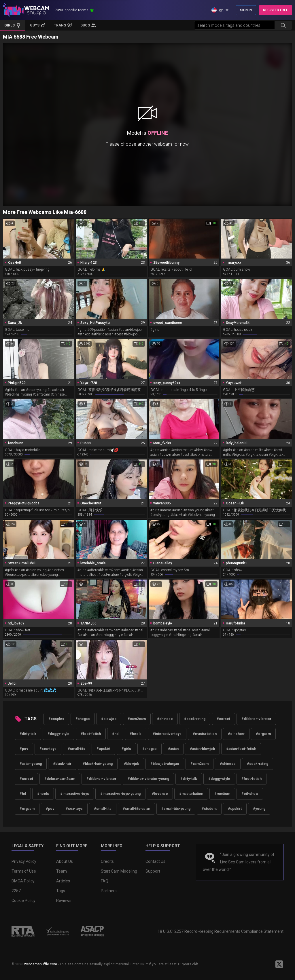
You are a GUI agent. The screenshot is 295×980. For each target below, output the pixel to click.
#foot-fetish (91, 734)
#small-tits (76, 749)
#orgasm (263, 734)
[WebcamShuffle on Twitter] (279, 964)
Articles (63, 881)
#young (259, 809)
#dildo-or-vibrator (256, 719)
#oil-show (236, 734)
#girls (126, 749)
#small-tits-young (176, 809)
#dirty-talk (28, 734)
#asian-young (31, 764)
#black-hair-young (98, 764)
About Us (65, 861)
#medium (222, 794)
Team (62, 871)
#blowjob (109, 719)
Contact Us (155, 861)
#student (209, 809)
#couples (56, 719)
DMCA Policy (23, 881)
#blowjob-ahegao (165, 764)
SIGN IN (246, 10)
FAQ (105, 881)
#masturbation (205, 734)
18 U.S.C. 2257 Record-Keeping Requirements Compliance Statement (221, 931)
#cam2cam (137, 719)
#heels (136, 734)
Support (153, 871)
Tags (61, 891)
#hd (115, 734)
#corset (223, 719)
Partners (109, 891)
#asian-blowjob (202, 749)
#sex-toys (48, 749)
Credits (107, 861)
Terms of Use (24, 871)
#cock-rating (195, 719)
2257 (16, 891)
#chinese (165, 719)
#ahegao (83, 719)
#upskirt (103, 749)
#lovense (160, 794)
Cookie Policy (23, 901)
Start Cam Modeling (119, 871)
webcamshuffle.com (41, 964)
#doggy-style (58, 734)
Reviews (64, 901)
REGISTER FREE (276, 10)
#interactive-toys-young (120, 794)
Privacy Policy (24, 861)
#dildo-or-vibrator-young (148, 779)
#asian (173, 749)
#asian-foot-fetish (241, 749)
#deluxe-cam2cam (60, 779)
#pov (24, 749)
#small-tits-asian (136, 809)
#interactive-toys (167, 734)
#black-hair (62, 764)
